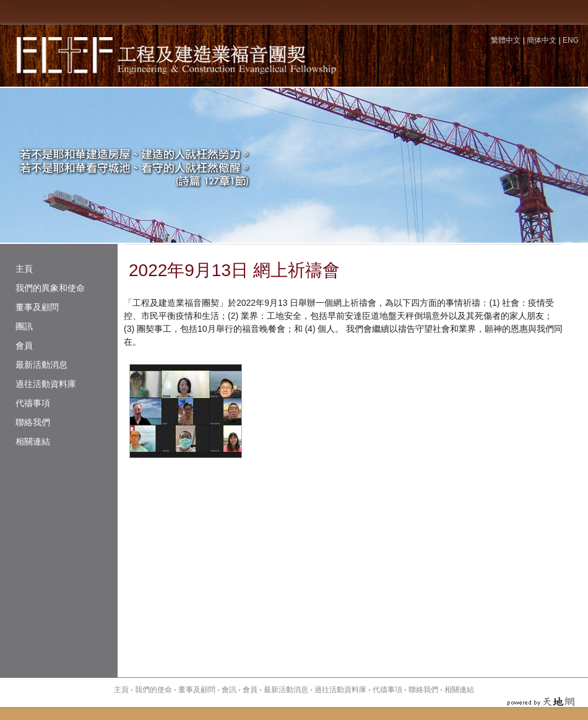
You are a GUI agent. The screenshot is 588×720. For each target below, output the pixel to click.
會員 (24, 345)
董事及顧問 (37, 307)
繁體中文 (506, 40)
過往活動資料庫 (46, 384)
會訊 (229, 690)
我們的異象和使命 (50, 288)
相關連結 (33, 441)
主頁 (24, 269)
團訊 (24, 326)
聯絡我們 (33, 422)
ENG (571, 40)
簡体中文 (542, 40)
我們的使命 (153, 690)
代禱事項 (33, 403)
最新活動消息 (41, 365)
